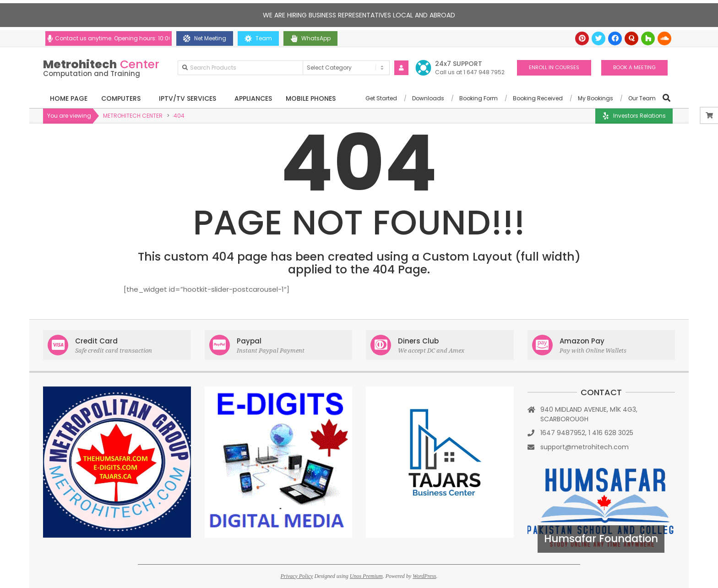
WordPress (424, 576)
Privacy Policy (296, 576)
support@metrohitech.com (585, 447)
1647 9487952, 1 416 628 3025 (587, 433)
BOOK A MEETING (634, 67)
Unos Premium (366, 576)
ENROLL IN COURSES (554, 67)
